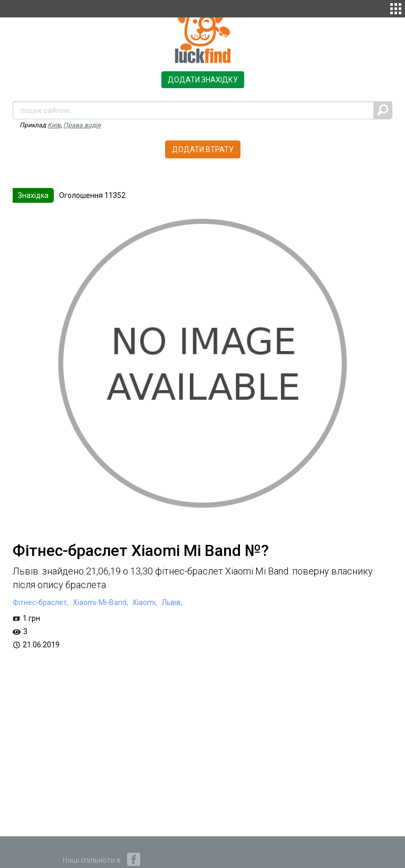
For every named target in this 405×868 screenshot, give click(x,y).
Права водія (82, 125)
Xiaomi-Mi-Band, (100, 602)
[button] (396, 7)
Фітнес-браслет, (41, 602)
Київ (54, 125)
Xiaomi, (144, 602)
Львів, (171, 602)
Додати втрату (203, 149)
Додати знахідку (203, 80)
